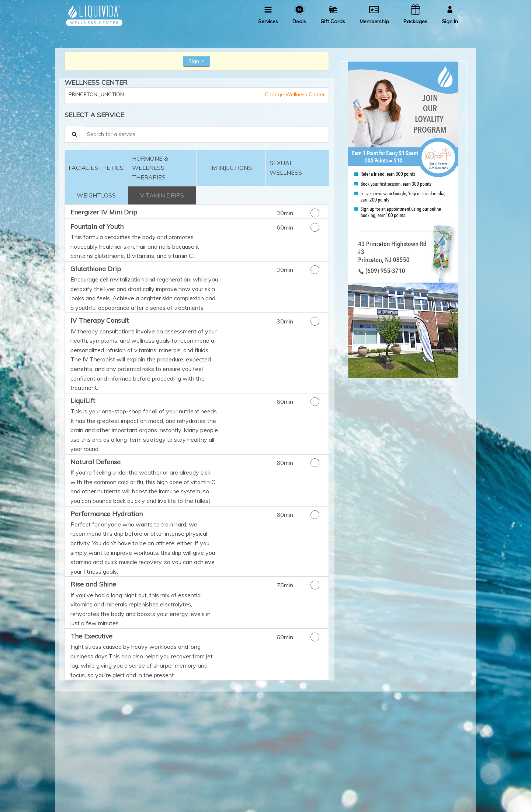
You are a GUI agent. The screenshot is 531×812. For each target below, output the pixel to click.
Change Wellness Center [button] (294, 94)
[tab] (96, 168)
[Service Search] (74, 134)
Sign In (197, 61)
